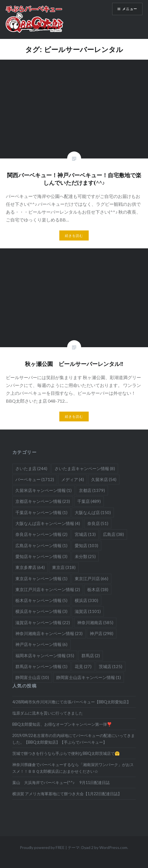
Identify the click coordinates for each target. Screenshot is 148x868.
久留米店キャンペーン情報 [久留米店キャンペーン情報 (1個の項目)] (44, 490)
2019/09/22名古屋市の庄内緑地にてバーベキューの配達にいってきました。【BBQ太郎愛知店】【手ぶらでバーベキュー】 (74, 739)
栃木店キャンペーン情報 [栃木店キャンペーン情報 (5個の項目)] (41, 600)
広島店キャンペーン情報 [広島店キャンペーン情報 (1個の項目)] (41, 545)
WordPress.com (113, 847)
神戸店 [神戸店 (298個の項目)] (102, 633)
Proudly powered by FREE (42, 847)
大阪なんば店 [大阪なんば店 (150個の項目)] (93, 512)
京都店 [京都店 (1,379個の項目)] (92, 490)
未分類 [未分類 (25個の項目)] (85, 556)
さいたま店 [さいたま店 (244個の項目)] (31, 468)
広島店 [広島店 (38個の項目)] (113, 534)
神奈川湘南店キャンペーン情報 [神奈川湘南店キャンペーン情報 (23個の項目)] (49, 633)
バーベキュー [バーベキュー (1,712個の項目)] (35, 479)
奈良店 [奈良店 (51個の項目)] (98, 523)
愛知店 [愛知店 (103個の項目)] (86, 545)
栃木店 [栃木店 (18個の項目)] (98, 589)
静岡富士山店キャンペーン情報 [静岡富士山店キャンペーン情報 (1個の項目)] (89, 677)
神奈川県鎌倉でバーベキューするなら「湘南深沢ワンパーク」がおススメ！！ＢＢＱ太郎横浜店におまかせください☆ (73, 768)
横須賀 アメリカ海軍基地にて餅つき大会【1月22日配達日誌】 (67, 794)
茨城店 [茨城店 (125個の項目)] (111, 666)
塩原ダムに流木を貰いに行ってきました (48, 713)
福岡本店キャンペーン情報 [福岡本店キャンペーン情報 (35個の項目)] (45, 655)
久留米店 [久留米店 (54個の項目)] (104, 479)
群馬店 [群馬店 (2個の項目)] (91, 655)
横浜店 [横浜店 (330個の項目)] (86, 600)
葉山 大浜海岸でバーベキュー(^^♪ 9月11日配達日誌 (61, 782)
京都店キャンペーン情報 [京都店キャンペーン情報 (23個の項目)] (43, 501)
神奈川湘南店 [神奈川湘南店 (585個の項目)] (95, 622)
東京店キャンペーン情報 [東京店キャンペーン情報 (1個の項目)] (41, 578)
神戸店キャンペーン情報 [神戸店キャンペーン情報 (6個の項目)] (41, 644)
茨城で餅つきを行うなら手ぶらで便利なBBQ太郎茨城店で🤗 (66, 753)
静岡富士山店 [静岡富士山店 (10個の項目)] (32, 677)
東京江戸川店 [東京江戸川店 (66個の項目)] (91, 578)
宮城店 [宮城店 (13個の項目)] (85, 534)
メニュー (130, 9)
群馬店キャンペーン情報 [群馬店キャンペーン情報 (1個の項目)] (41, 666)
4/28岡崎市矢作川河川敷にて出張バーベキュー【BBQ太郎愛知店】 (71, 702)
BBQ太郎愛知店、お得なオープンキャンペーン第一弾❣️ (62, 724)
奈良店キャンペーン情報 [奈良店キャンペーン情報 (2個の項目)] (41, 534)
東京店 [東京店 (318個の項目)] (64, 567)
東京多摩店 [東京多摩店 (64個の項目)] (30, 567)
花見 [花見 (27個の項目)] (83, 666)
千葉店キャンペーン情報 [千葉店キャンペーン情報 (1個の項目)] (41, 512)
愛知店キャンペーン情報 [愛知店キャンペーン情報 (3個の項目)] (41, 556)
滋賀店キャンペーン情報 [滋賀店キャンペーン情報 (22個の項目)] (43, 622)
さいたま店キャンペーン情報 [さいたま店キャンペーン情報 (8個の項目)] (85, 468)
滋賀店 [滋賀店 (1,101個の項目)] (88, 611)
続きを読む (74, 236)
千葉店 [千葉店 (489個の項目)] (89, 501)
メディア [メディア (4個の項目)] (73, 479)
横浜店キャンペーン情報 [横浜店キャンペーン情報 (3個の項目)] (41, 611)
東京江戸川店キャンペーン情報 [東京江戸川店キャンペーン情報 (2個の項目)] (48, 589)
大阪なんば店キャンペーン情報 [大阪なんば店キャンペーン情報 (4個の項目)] (48, 523)
